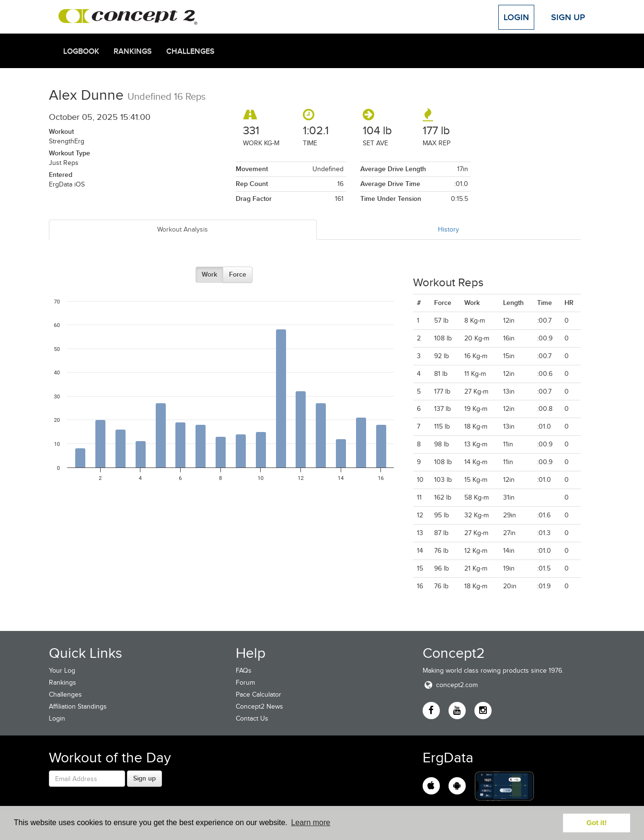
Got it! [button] (597, 823)
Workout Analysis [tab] (183, 229)
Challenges (190, 51)
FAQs (244, 671)
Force (238, 274)
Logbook (81, 51)
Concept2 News (259, 706)
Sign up (144, 778)
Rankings (133, 51)
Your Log (62, 671)
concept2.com (450, 685)
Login (516, 17)
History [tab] (448, 229)
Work (209, 274)
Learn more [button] (310, 822)
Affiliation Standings (78, 706)
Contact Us (252, 718)
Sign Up (568, 17)
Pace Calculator (259, 694)
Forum (245, 682)
